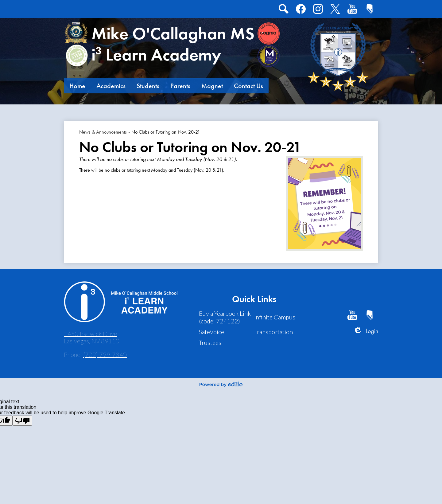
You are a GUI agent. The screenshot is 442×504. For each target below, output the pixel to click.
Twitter (334, 10)
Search (283, 10)
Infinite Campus (275, 317)
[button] (77, 86)
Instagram (318, 10)
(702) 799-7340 (105, 354)
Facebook (301, 10)
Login (366, 331)
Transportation (273, 332)
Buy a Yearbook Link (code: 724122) (225, 317)
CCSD (368, 10)
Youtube (352, 10)
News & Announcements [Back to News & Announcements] (103, 132)
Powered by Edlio (221, 384)
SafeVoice (211, 332)
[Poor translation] (22, 421)
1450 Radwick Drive (92, 337)
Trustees (210, 342)
